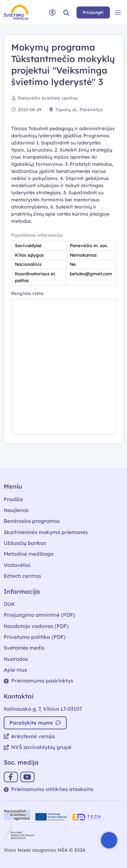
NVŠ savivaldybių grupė (38, 747)
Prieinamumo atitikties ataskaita (49, 789)
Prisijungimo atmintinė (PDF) (39, 615)
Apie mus (15, 670)
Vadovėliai (17, 565)
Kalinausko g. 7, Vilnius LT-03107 (43, 709)
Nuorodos (16, 659)
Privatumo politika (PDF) (35, 637)
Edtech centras (22, 576)
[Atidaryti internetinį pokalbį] (109, 840)
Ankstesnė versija (29, 736)
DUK (9, 604)
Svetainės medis (24, 648)
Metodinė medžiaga (29, 554)
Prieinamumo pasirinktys (38, 681)
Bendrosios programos (32, 521)
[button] (66, 12)
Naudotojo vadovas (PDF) (36, 626)
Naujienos (16, 510)
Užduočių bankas (25, 543)
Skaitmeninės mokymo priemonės (46, 532)
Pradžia (13, 499)
